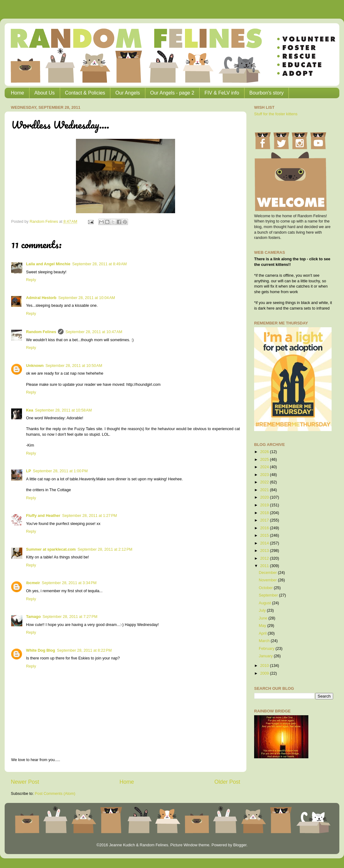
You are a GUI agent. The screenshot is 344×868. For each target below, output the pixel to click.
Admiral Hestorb (41, 298)
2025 (265, 460)
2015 (265, 535)
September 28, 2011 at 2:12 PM (105, 549)
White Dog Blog (41, 650)
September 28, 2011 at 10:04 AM (87, 298)
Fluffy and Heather (43, 516)
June (264, 618)
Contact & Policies (85, 93)
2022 (265, 482)
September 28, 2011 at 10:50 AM (74, 366)
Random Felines (41, 332)
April (263, 633)
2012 (265, 558)
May (263, 626)
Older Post (227, 782)
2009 (265, 673)
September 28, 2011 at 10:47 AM (94, 332)
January (266, 656)
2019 (265, 505)
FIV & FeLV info (222, 93)
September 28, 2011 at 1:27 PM (90, 516)
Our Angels (128, 93)
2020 (265, 497)
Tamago (33, 617)
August (265, 603)
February (267, 649)
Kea (30, 410)
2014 (265, 543)
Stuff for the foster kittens (276, 114)
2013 (265, 551)
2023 (265, 475)
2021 (265, 490)
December (268, 573)
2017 (265, 520)
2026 (265, 452)
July (263, 610)
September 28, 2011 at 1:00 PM (60, 471)
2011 (265, 566)
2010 (265, 666)
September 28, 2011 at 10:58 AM (63, 410)
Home (18, 93)
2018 (265, 513)
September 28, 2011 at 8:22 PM (84, 650)
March (265, 641)
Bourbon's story (267, 93)
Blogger (240, 845)
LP (29, 471)
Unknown (35, 366)
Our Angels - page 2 (172, 93)
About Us (45, 93)
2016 (265, 528)
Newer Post (25, 782)
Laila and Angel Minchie (48, 264)
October (266, 588)
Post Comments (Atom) (55, 794)
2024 (265, 467)
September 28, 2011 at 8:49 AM (99, 264)
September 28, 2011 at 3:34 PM (69, 583)
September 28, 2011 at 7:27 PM (70, 617)
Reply (31, 280)
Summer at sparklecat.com (51, 549)
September (269, 595)
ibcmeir (33, 583)
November (268, 580)
